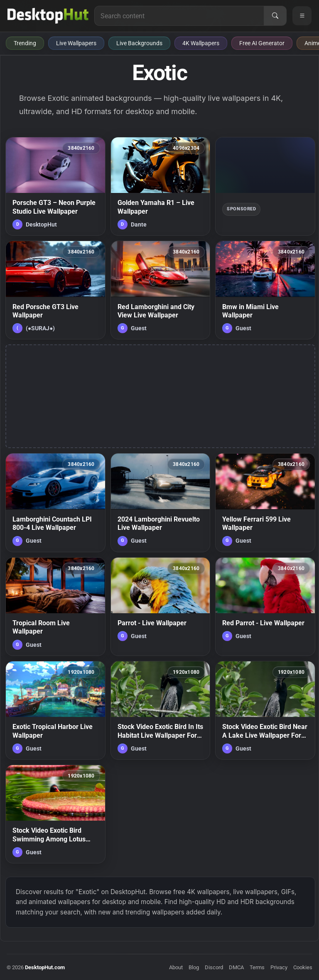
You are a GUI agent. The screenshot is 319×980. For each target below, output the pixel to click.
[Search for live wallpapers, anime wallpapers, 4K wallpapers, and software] (179, 16)
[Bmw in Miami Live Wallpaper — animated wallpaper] (265, 290)
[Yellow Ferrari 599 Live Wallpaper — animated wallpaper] (265, 502)
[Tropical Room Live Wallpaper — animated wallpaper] (55, 607)
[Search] (275, 16)
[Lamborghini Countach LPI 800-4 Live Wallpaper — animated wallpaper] (55, 502)
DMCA (236, 967)
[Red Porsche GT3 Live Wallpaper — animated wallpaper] (55, 290)
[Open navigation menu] (302, 16)
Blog (194, 967)
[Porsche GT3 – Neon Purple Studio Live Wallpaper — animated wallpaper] (55, 186)
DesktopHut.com (45, 967)
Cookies (303, 967)
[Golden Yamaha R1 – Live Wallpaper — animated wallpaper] (161, 186)
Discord (214, 967)
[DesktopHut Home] (48, 16)
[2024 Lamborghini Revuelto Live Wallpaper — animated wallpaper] (161, 502)
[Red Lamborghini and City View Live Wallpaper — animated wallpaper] (161, 290)
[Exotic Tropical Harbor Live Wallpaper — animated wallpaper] (55, 710)
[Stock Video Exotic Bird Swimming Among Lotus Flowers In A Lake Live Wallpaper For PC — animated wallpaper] (55, 814)
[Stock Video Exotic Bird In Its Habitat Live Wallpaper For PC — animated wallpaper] (161, 710)
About (176, 967)
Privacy (279, 967)
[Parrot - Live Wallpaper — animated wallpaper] (161, 607)
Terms (257, 967)
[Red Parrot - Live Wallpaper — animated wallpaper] (265, 607)
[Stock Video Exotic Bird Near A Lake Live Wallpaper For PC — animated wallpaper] (265, 710)
